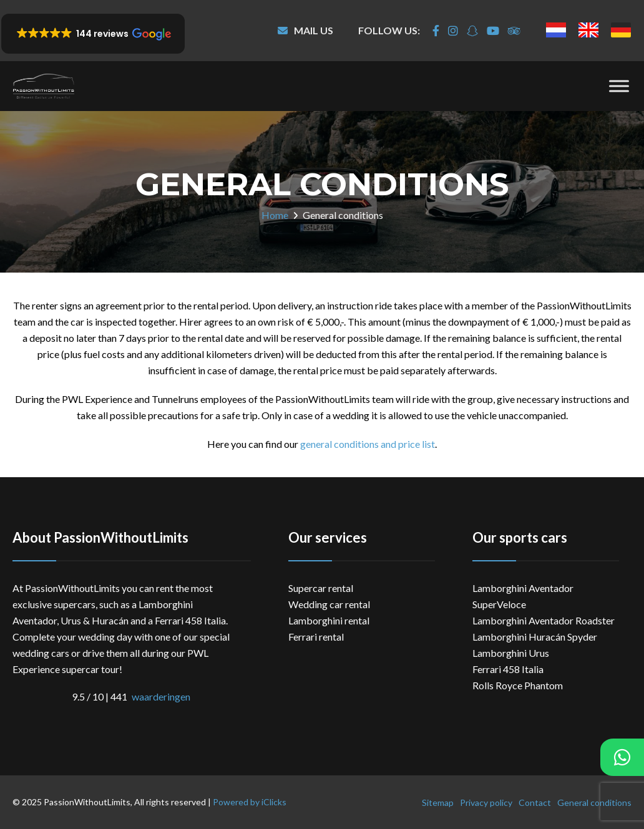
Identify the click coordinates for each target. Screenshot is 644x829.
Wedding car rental (329, 604)
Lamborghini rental (329, 620)
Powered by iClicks (250, 802)
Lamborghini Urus (511, 653)
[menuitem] (556, 30)
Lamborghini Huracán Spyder (535, 637)
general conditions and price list (368, 444)
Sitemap (438, 802)
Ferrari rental (316, 637)
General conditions (594, 802)
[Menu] (619, 86)
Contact (535, 802)
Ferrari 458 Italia (508, 669)
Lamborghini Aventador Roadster (544, 620)
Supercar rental (321, 588)
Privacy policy (486, 802)
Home (275, 215)
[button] (93, 34)
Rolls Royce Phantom (518, 685)
